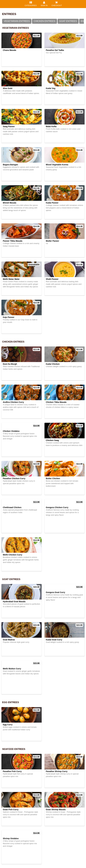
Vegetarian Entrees (17, 21)
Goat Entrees (68, 21)
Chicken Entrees (44, 21)
